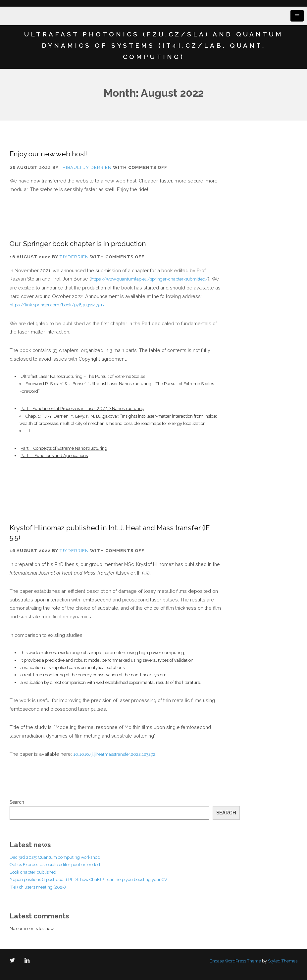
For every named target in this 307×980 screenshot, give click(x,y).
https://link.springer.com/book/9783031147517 (57, 305)
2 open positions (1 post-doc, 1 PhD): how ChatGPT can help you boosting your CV (88, 879)
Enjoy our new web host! (49, 154)
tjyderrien (74, 257)
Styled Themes (283, 961)
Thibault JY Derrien (86, 167)
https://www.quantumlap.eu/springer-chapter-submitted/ (149, 279)
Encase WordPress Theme (235, 961)
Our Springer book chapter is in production (78, 244)
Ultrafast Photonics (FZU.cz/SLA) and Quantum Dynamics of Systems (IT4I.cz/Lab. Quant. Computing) (154, 45)
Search (17, 802)
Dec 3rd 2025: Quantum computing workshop (55, 857)
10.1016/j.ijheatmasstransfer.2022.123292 (114, 754)
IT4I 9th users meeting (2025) (38, 887)
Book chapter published (33, 872)
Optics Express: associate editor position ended (55, 865)
